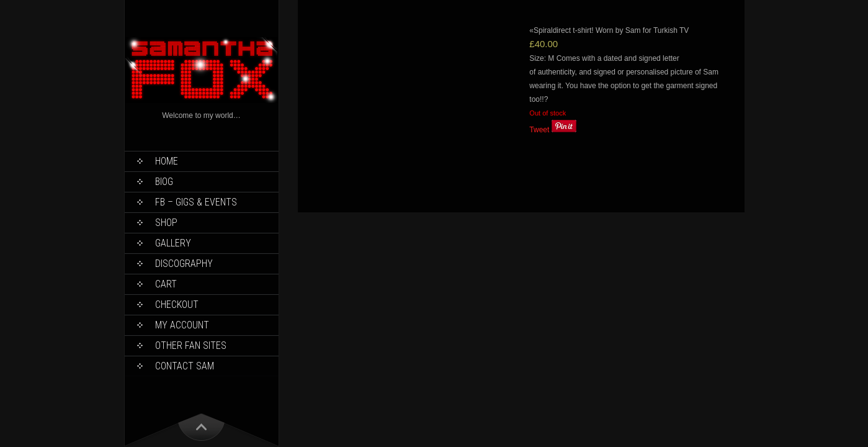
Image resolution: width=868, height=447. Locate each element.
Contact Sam (185, 366)
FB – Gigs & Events (196, 202)
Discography (184, 264)
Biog (164, 182)
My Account (182, 325)
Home (167, 161)
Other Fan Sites (191, 345)
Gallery (173, 243)
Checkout (177, 305)
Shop (166, 223)
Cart (166, 284)
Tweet (539, 130)
